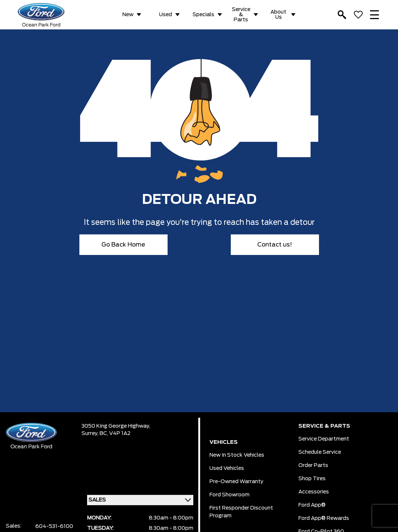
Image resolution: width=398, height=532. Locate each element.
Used (166, 15)
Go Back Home (123, 245)
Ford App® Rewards (324, 518)
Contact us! (275, 245)
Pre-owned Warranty (236, 482)
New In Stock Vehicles (237, 455)
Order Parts (313, 465)
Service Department (324, 439)
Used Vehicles (227, 468)
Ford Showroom (230, 495)
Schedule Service (320, 452)
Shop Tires (312, 479)
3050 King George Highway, (116, 426)
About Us (278, 15)
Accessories (314, 492)
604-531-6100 (54, 526)
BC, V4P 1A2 (115, 434)
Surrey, (91, 434)
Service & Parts (241, 15)
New (128, 15)
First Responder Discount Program (241, 512)
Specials (203, 15)
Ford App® (312, 505)
